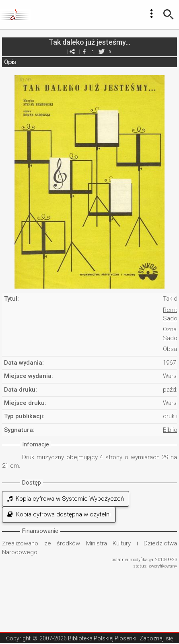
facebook (84, 52)
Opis (10, 62)
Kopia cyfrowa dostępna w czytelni (59, 514)
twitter (102, 52)
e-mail (72, 52)
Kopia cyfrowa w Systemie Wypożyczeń (66, 499)
